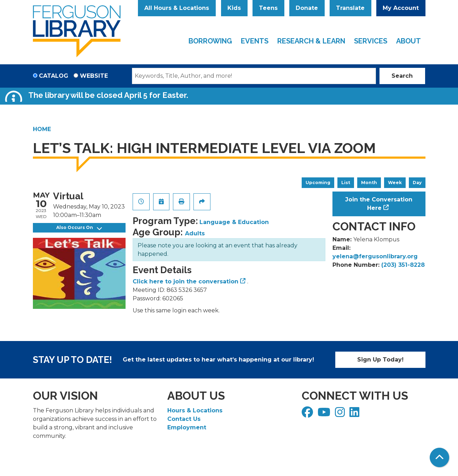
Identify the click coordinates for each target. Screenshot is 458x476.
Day (417, 183)
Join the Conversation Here (379, 204)
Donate (307, 8)
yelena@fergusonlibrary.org (375, 256)
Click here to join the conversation (185, 281)
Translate (350, 8)
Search (402, 76)
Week (395, 183)
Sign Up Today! (380, 360)
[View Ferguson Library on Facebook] (308, 414)
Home (42, 129)
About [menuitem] (408, 41)
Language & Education (234, 222)
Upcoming (318, 183)
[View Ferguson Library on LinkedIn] (355, 414)
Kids (234, 8)
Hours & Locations (195, 410)
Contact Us (184, 419)
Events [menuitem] (255, 41)
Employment (187, 427)
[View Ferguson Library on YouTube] (325, 414)
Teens (268, 8)
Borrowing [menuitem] (210, 41)
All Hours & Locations (177, 8)
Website (94, 76)
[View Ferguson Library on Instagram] (341, 414)
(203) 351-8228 (403, 265)
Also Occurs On (79, 228)
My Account (401, 8)
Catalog (54, 76)
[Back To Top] (439, 457)
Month (369, 183)
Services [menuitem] (371, 41)
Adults (195, 233)
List (346, 183)
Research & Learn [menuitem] (311, 41)
